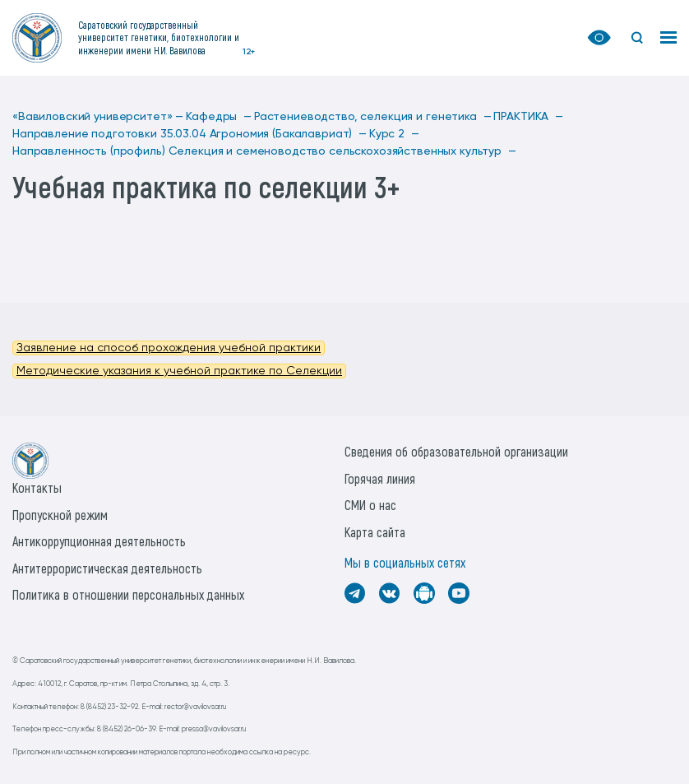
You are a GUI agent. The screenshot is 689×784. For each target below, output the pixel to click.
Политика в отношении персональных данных (128, 594)
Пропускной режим (60, 515)
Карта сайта (375, 532)
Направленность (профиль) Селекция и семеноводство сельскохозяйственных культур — (264, 151)
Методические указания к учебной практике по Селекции (179, 371)
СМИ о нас (370, 505)
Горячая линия (380, 478)
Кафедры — (219, 117)
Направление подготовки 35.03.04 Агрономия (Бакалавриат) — (190, 134)
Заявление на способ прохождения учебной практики (169, 348)
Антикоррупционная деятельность (99, 541)
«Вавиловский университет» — (98, 117)
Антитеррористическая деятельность (107, 568)
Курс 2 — (394, 134)
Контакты (37, 487)
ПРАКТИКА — (528, 117)
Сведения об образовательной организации (456, 451)
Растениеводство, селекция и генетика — (373, 117)
